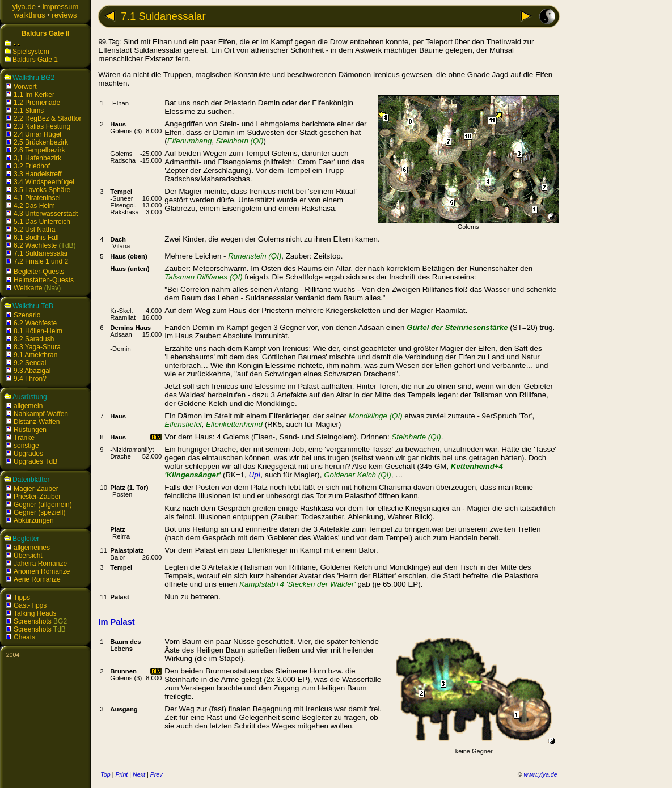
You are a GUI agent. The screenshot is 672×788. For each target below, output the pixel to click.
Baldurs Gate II (46, 33)
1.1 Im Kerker (34, 95)
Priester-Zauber (37, 497)
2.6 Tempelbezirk (39, 150)
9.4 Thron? (30, 379)
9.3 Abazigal (32, 371)
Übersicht (28, 556)
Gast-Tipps (30, 605)
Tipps (22, 598)
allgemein (28, 406)
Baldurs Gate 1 (35, 60)
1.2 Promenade (37, 103)
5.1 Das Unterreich (42, 222)
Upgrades (28, 454)
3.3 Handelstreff (38, 174)
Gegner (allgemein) (43, 505)
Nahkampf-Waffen (41, 414)
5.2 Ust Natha (34, 230)
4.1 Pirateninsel (37, 198)
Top (105, 774)
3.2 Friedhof (32, 166)
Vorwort (25, 87)
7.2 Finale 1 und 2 (41, 261)
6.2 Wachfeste (35, 245)
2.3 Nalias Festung (42, 126)
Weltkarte (28, 288)
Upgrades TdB (35, 461)
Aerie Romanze (37, 579)
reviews (64, 15)
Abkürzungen (34, 520)
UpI (255, 475)
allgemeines (32, 548)
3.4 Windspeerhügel (44, 182)
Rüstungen (30, 430)
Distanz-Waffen (37, 422)
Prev (157, 774)
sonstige (26, 446)
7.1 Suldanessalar (41, 253)
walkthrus (30, 15)
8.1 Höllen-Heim (38, 331)
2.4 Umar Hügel (37, 134)
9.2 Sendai (30, 363)
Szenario (27, 315)
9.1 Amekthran (35, 355)
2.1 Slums (29, 111)
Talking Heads (35, 613)
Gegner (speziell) (39, 512)
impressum (61, 7)
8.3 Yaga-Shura (37, 347)
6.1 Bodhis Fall (36, 238)
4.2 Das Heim (34, 206)
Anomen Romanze (42, 571)
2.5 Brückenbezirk (41, 142)
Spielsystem (31, 52)
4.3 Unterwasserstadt (46, 214)
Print (121, 774)
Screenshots (33, 621)
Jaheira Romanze (40, 564)
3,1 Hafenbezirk (37, 158)
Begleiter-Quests (39, 272)
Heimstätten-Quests (44, 280)
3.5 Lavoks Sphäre (42, 190)
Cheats (24, 637)
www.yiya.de (540, 774)
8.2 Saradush (34, 339)
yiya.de (24, 7)
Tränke (24, 438)
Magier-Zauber (36, 489)
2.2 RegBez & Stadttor (47, 118)
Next (139, 774)
